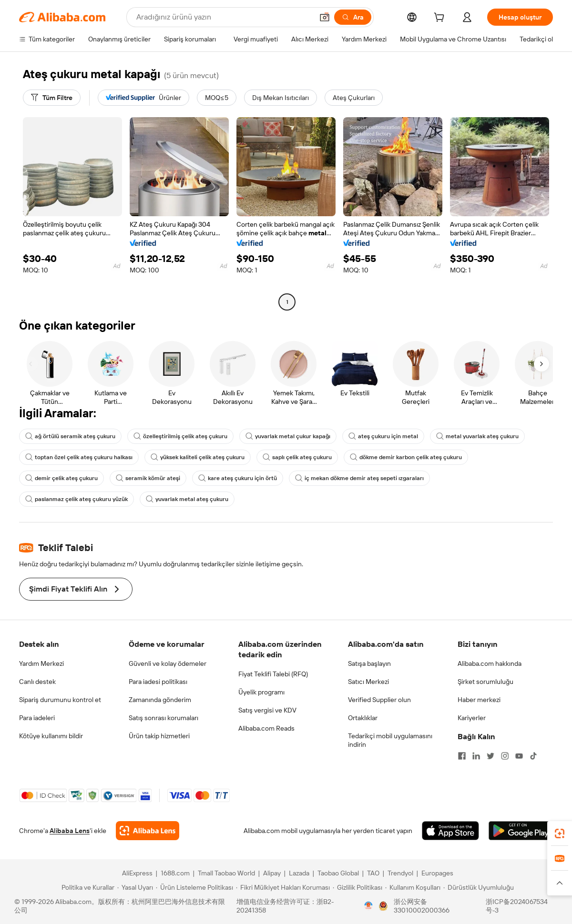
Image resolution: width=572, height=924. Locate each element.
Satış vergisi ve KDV (267, 710)
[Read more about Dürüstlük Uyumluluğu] (479, 887)
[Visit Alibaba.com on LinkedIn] (476, 756)
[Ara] (353, 17)
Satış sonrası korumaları (163, 718)
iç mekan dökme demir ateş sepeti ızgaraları (359, 478)
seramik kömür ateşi (148, 478)
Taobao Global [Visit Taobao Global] (338, 873)
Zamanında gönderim (160, 700)
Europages (437, 873)
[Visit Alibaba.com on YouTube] (519, 756)
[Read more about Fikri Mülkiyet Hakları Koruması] (283, 887)
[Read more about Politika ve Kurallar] (87, 887)
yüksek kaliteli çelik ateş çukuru (198, 457)
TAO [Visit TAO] (373, 873)
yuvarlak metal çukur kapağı (288, 436)
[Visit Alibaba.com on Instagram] (505, 756)
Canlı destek (37, 682)
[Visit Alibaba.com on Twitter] (490, 756)
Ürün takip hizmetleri (159, 736)
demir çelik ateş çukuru (61, 478)
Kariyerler (472, 718)
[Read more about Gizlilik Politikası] (357, 887)
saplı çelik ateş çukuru (297, 457)
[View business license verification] (368, 906)
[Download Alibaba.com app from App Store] (450, 831)
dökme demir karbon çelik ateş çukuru (406, 457)
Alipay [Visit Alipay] (272, 873)
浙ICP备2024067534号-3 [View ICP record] (517, 906)
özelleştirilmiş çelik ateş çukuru (180, 436)
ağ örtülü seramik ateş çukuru (70, 436)
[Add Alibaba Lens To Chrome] (148, 831)
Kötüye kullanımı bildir (51, 736)
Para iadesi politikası (158, 682)
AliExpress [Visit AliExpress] (137, 873)
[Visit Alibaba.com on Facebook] (462, 756)
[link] (560, 834)
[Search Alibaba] (224, 17)
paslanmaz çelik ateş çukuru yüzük (77, 499)
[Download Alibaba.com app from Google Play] (521, 831)
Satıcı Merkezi (368, 682)
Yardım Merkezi (41, 663)
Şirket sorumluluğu (485, 682)
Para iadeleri (37, 718)
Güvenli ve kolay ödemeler (168, 663)
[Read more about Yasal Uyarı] (135, 887)
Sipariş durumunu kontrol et (60, 700)
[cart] (441, 19)
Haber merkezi (479, 700)
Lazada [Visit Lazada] (299, 873)
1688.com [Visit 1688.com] (175, 873)
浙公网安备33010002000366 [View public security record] (422, 906)
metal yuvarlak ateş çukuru (477, 436)
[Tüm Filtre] (52, 98)
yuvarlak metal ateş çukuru (187, 499)
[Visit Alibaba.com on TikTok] (533, 756)
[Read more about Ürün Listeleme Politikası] (194, 887)
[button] (325, 17)
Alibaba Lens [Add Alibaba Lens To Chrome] (70, 831)
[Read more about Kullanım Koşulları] (413, 887)
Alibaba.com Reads (266, 728)
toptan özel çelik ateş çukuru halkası (79, 457)
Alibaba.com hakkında (490, 663)
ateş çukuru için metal (383, 436)
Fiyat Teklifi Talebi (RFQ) (273, 674)
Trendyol (400, 873)
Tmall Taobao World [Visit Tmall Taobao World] (226, 873)
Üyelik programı (261, 692)
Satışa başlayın (369, 663)
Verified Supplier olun (379, 700)
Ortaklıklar (363, 718)
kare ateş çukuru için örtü (238, 478)
